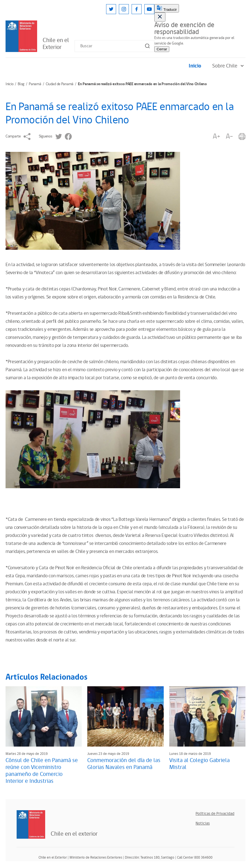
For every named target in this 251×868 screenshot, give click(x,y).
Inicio (195, 66)
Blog (21, 84)
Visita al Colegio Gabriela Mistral (199, 764)
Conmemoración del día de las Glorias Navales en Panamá (124, 764)
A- (229, 137)
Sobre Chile (229, 66)
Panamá (35, 84)
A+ (216, 137)
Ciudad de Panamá (60, 84)
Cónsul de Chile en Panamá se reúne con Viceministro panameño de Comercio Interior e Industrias (42, 771)
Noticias (203, 823)
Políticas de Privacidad (215, 814)
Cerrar (162, 49)
